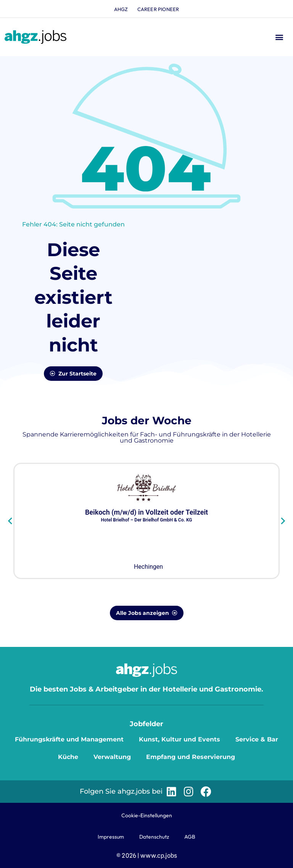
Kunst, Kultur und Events (180, 739)
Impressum (111, 837)
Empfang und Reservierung (191, 757)
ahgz (121, 9)
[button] (279, 37)
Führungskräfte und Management (69, 739)
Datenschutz (154, 837)
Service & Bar (257, 739)
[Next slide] (283, 521)
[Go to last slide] (10, 521)
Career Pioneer (158, 9)
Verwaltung (112, 757)
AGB (190, 837)
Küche (68, 757)
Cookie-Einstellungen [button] (147, 815)
